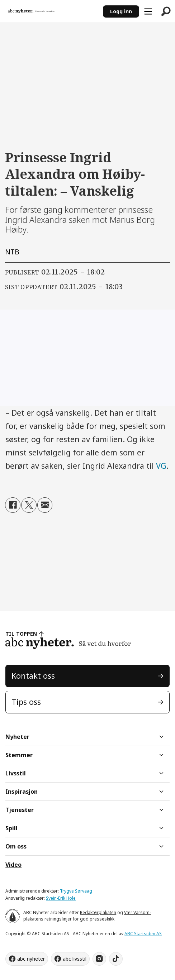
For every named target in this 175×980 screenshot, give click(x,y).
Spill (11, 828)
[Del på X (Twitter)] (29, 505)
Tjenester (20, 810)
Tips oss (26, 702)
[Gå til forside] (31, 11)
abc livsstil (75, 959)
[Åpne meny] (148, 11)
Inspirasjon (22, 792)
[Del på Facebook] (13, 505)
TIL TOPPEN (21, 634)
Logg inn (121, 11)
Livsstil (16, 773)
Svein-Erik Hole (61, 898)
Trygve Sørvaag (76, 891)
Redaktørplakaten (98, 912)
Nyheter (17, 737)
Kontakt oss (33, 676)
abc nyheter (31, 959)
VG (161, 466)
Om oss (16, 846)
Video (13, 865)
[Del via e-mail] (45, 505)
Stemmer (19, 755)
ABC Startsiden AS (143, 934)
